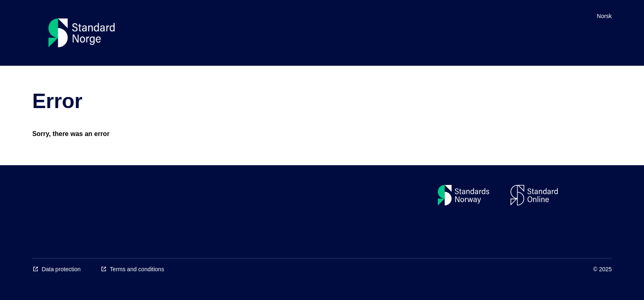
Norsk (604, 16)
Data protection (61, 269)
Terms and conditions (137, 269)
